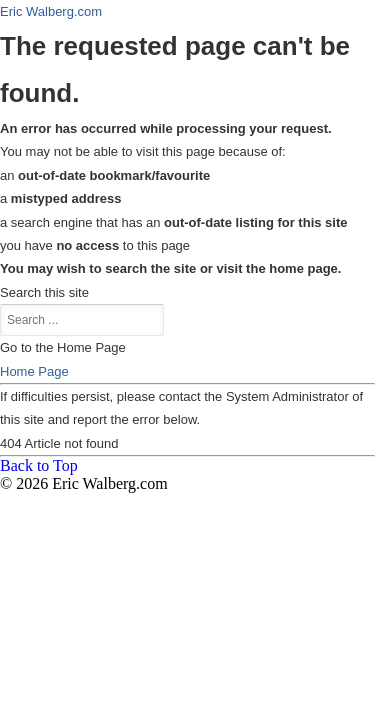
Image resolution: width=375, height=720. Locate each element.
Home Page (34, 371)
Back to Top (39, 465)
